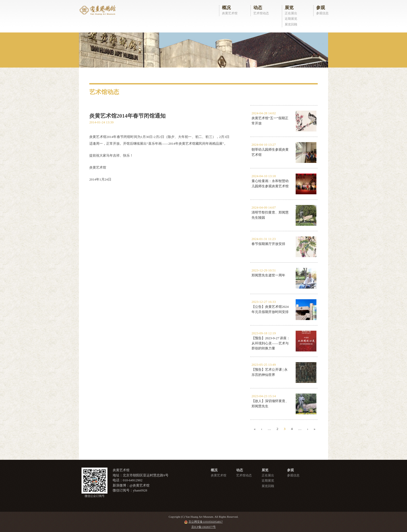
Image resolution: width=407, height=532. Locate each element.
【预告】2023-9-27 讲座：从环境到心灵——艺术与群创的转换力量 (271, 343)
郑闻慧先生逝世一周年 (268, 275)
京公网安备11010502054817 (206, 522)
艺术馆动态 (261, 13)
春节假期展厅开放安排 (268, 244)
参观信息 (322, 13)
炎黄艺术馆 (230, 13)
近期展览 (291, 19)
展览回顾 (291, 24)
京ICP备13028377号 (203, 527)
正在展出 (291, 13)
